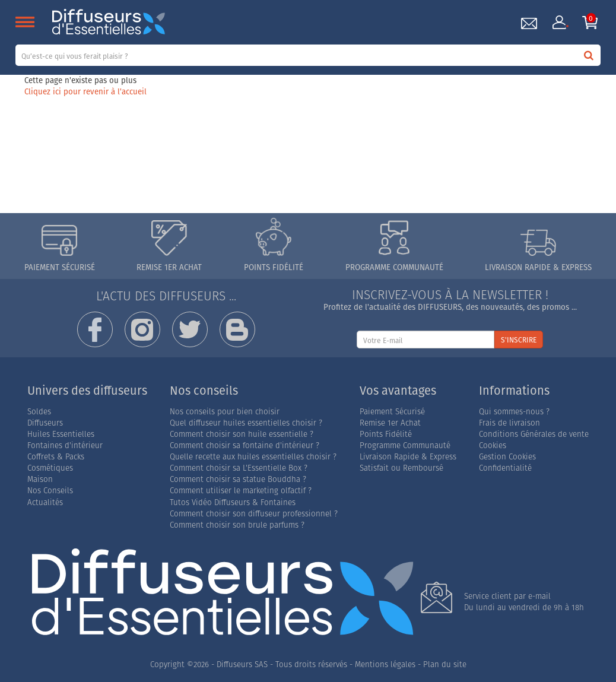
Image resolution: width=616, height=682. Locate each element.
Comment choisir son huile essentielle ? (242, 434)
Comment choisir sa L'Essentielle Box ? (239, 468)
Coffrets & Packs (56, 457)
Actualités (45, 502)
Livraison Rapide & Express (408, 457)
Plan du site (445, 664)
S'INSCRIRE (519, 340)
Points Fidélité (386, 434)
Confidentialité (505, 468)
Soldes (39, 412)
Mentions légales (385, 664)
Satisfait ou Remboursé (401, 468)
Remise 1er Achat (390, 423)
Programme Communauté (405, 445)
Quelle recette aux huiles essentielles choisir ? (253, 457)
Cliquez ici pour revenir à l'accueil (85, 91)
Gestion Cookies (507, 457)
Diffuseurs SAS (242, 664)
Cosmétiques (50, 468)
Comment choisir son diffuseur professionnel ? (254, 514)
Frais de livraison (509, 423)
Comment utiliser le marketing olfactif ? (241, 491)
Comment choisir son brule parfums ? (237, 525)
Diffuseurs (45, 423)
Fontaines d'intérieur (65, 445)
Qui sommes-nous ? (514, 412)
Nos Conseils (50, 491)
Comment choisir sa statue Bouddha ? (238, 479)
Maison (40, 479)
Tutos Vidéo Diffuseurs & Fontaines (233, 502)
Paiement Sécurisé (392, 412)
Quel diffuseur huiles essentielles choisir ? (246, 423)
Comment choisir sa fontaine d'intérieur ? (245, 445)
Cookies (493, 445)
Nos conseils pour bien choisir (225, 412)
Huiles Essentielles (61, 434)
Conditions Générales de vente (534, 434)
